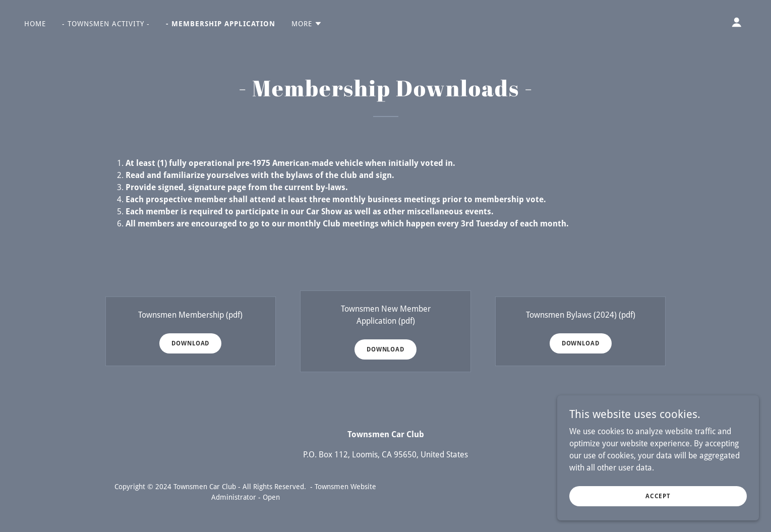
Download (190, 343)
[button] (307, 24)
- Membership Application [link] (221, 24)
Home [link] (35, 24)
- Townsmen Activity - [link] (106, 24)
